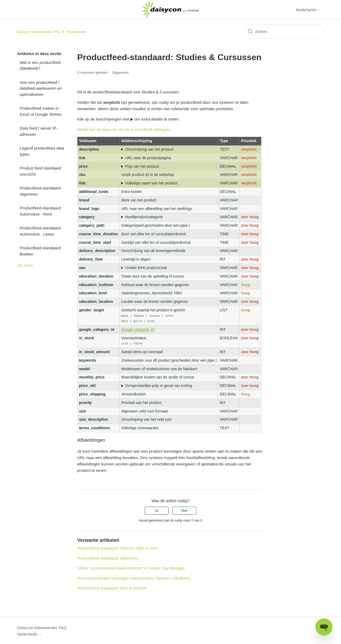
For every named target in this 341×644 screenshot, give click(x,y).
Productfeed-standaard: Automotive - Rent (41, 211)
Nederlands (308, 10)
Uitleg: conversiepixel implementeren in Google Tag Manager (131, 567)
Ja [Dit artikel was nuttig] (157, 510)
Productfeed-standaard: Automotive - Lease (41, 231)
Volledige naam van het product (151, 183)
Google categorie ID (138, 329)
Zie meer (25, 265)
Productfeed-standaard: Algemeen (41, 191)
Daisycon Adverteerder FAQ (38, 32)
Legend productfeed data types (42, 151)
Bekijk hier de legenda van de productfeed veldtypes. (124, 129)
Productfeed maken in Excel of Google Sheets (41, 111)
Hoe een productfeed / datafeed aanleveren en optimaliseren (41, 88)
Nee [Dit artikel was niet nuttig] (184, 510)
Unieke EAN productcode (146, 268)
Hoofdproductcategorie (144, 217)
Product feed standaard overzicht (40, 171)
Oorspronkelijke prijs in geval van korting (159, 385)
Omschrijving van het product (149, 149)
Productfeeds (76, 32)
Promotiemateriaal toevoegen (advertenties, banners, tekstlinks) (134, 577)
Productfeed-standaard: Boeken (41, 251)
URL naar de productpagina (148, 158)
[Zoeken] (284, 32)
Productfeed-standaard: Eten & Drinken (112, 587)
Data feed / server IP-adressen (39, 131)
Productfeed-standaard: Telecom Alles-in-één (117, 547)
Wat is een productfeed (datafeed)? (40, 65)
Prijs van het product (142, 166)
